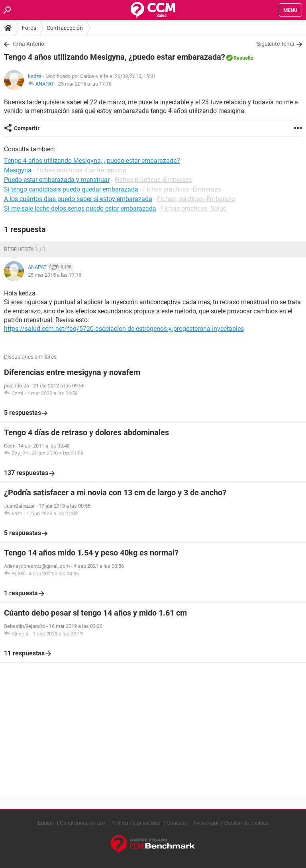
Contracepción (65, 28)
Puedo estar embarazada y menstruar (57, 180)
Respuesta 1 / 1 (25, 249)
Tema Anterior (29, 44)
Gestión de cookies (246, 823)
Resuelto (243, 58)
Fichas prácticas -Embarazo (153, 180)
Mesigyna (18, 170)
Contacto (177, 823)
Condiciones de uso (82, 823)
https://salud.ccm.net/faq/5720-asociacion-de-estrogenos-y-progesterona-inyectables (124, 329)
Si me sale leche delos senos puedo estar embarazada (80, 208)
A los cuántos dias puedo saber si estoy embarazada (78, 199)
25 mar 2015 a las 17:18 (85, 84)
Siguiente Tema (276, 44)
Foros (29, 28)
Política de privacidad (136, 823)
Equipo (46, 823)
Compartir (27, 128)
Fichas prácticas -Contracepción (81, 170)
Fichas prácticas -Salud (194, 208)
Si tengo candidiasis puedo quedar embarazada (71, 189)
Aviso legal (206, 823)
